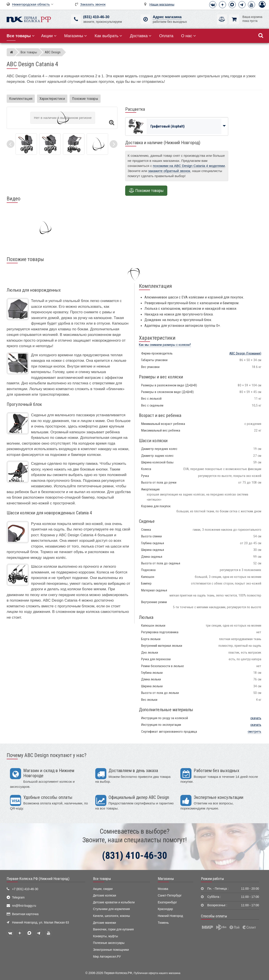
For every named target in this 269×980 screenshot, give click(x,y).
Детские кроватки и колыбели (114, 902)
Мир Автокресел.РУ (107, 957)
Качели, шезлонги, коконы (112, 916)
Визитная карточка (25, 914)
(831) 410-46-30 (96, 17)
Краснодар (165, 909)
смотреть (254, 732)
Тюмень (163, 923)
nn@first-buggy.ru (24, 906)
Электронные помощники (111, 950)
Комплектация (21, 99)
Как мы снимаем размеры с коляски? (165, 345)
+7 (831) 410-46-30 (25, 889)
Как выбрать (108, 36)
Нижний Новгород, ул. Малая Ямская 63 (40, 923)
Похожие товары (85, 99)
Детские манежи (105, 923)
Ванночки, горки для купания (113, 929)
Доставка (141, 36)
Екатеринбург (167, 902)
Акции (49, 36)
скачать (256, 718)
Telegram (18, 898)
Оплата (166, 36)
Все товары (102, 879)
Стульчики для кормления (111, 909)
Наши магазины (162, 4)
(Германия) (245, 353)
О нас (188, 36)
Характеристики (52, 99)
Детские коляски (105, 896)
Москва (163, 889)
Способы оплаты (214, 916)
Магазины (76, 36)
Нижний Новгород (170, 916)
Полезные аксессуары (109, 943)
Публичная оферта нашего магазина (157, 973)
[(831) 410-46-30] (76, 19)
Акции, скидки (103, 889)
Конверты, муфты (106, 936)
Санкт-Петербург (170, 896)
